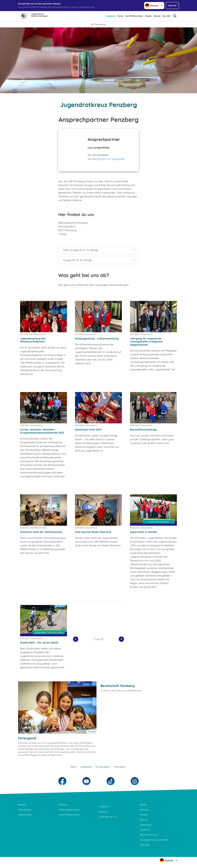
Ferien (120, 16)
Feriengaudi (27, 738)
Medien (148, 16)
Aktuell (157, 16)
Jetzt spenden (25, 810)
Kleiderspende (25, 815)
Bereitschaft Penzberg (118, 686)
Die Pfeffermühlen (134, 16)
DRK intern (145, 845)
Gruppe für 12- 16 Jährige (77, 260)
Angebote (111, 16)
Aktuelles (103, 812)
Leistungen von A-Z (108, 817)
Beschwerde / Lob (148, 835)
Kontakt (144, 815)
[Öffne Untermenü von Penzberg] (98, 24)
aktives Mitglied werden (69, 815)
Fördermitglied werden (69, 810)
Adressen (144, 810)
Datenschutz (146, 825)
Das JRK (166, 16)
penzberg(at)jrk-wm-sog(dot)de (106, 159)
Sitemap (144, 820)
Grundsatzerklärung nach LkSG (154, 840)
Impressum (145, 830)
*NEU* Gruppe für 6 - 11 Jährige (81, 250)
